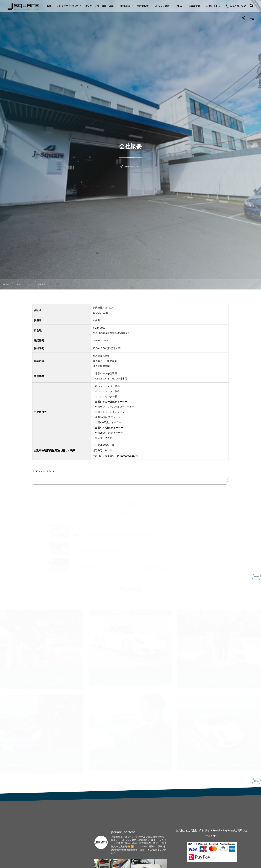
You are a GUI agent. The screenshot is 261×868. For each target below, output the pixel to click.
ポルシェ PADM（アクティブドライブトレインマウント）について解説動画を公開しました (122, 566)
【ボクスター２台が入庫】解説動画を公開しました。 (101, 550)
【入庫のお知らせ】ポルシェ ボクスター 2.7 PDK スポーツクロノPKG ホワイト (116, 533)
